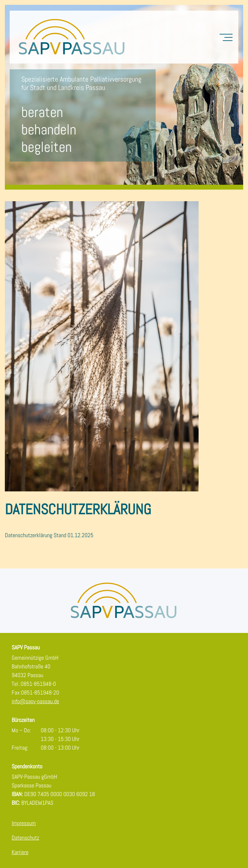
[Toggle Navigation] (226, 37)
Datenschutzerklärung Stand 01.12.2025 (49, 535)
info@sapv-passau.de (35, 701)
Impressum (24, 823)
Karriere (20, 852)
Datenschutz (25, 838)
